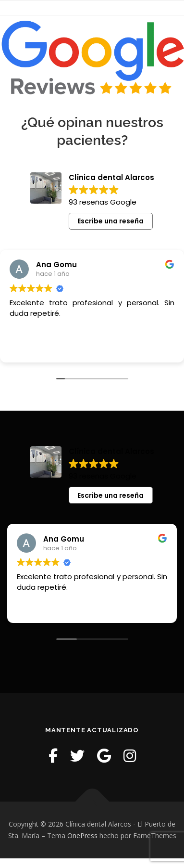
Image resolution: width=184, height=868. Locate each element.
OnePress (82, 836)
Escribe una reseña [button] (110, 221)
